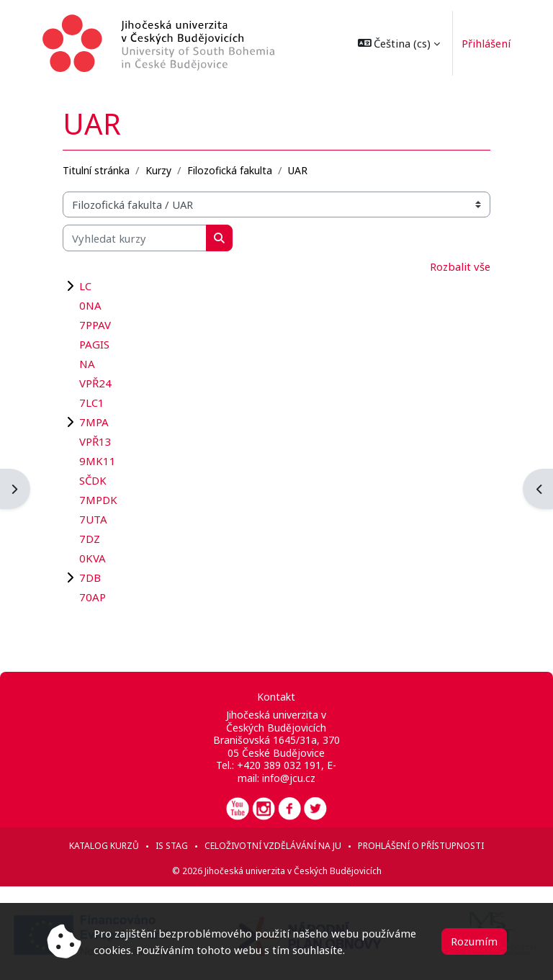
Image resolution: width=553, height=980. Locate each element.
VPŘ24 (95, 383)
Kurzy (158, 170)
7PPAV (95, 325)
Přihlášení (482, 43)
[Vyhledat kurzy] (135, 238)
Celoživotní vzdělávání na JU (273, 846)
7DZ (90, 539)
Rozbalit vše (460, 266)
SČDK (93, 480)
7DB (90, 577)
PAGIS (94, 344)
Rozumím (474, 941)
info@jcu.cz (289, 778)
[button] (396, 43)
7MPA (94, 422)
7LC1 (92, 403)
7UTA (93, 519)
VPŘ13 (95, 441)
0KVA (93, 558)
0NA (90, 305)
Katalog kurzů (104, 846)
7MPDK (98, 500)
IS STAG (172, 846)
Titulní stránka (96, 170)
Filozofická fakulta (230, 170)
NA (87, 364)
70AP (93, 597)
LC (85, 286)
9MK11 (98, 461)
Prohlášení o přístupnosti (421, 846)
